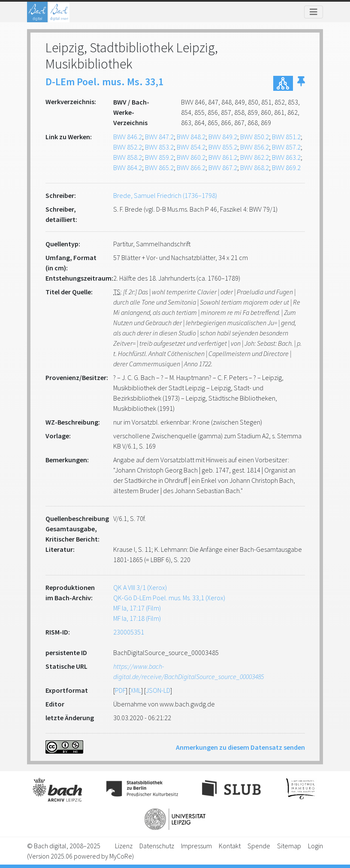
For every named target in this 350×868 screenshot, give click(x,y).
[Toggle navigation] (314, 12)
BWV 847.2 (159, 137)
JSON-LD (158, 690)
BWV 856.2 (255, 147)
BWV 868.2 (255, 168)
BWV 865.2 (159, 168)
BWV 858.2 (128, 157)
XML (136, 690)
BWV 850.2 (255, 137)
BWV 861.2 (223, 157)
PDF (120, 690)
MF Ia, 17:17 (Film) (137, 608)
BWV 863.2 (286, 157)
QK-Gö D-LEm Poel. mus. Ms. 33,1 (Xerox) (169, 598)
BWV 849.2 (223, 137)
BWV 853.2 (159, 147)
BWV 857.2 (286, 147)
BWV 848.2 (191, 137)
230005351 (129, 632)
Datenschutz (157, 846)
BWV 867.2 (223, 168)
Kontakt (230, 846)
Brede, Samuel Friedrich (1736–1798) (165, 195)
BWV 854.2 (191, 147)
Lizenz (124, 846)
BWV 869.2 (286, 168)
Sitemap (289, 846)
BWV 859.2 (159, 157)
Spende (259, 846)
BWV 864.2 (128, 168)
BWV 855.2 (223, 147)
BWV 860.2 (191, 157)
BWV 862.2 (255, 157)
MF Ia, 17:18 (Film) (137, 618)
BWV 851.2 (286, 137)
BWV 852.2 (128, 147)
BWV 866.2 (191, 168)
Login (315, 846)
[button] (301, 83)
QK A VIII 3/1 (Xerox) (140, 587)
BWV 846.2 (128, 137)
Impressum (196, 846)
